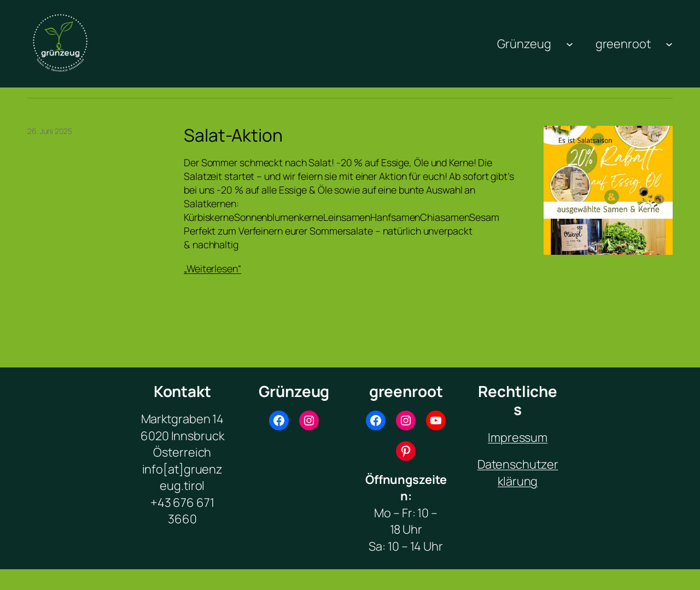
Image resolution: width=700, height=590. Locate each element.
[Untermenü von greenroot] (669, 43)
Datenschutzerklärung (518, 472)
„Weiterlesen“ (212, 268)
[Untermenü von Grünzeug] (570, 43)
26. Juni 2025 (50, 131)
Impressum (518, 437)
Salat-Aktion (233, 136)
